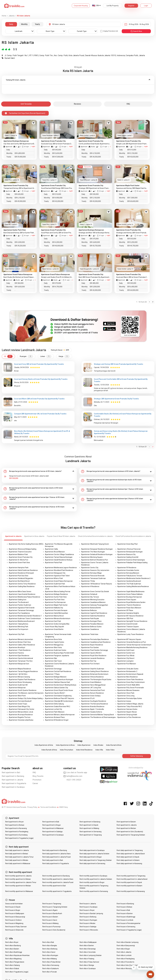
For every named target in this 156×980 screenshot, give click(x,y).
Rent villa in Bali (48, 942)
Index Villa (99, 750)
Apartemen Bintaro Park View (20, 642)
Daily (11, 24)
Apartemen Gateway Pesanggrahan (95, 605)
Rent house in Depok (13, 907)
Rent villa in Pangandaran (15, 962)
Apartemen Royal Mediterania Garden (131, 602)
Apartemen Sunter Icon (126, 653)
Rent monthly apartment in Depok (129, 882)
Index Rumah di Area (49, 750)
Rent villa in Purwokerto (125, 962)
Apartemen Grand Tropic (18, 704)
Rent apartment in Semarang (91, 832)
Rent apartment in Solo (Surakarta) (130, 832)
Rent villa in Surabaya (88, 969)
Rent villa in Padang (87, 959)
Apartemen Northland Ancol (19, 581)
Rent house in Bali (123, 910)
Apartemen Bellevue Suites (91, 627)
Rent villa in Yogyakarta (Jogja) (17, 972)
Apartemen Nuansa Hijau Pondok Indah (59, 653)
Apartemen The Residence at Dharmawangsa (98, 717)
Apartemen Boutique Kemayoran (130, 597)
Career (35, 783)
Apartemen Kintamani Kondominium (95, 674)
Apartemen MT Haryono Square (129, 639)
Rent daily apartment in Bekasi (17, 854)
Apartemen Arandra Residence (93, 706)
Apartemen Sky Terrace (90, 597)
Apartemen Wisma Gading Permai (58, 591)
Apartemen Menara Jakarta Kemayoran (60, 715)
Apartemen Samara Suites (127, 709)
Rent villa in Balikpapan (88, 942)
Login (146, 6)
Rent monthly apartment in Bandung (56, 876)
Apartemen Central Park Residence (58, 671)
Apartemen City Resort (126, 658)
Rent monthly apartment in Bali (54, 886)
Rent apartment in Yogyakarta (14, 783)
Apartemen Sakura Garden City (57, 688)
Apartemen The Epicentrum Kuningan (59, 679)
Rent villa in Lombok (124, 955)
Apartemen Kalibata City (54, 608)
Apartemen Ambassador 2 (127, 671)
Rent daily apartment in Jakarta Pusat (57, 857)
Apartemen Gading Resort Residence (95, 671)
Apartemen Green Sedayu (91, 696)
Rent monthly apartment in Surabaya (93, 876)
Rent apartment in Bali (11, 772)
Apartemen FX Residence (127, 568)
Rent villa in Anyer (12, 942)
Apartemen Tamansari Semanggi (21, 610)
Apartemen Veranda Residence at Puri (132, 642)
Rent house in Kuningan (88, 920)
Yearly (37, 24)
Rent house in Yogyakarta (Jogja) (129, 930)
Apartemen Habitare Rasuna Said (57, 682)
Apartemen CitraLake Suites (128, 669)
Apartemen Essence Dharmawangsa (131, 560)
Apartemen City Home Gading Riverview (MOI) (26, 544)
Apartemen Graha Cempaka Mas (57, 624)
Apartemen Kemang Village (91, 573)
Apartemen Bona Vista (53, 639)
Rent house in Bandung (125, 904)
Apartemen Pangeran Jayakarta (57, 656)
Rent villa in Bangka (50, 946)
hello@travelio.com (73, 776)
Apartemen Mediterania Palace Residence (24, 597)
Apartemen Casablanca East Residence (96, 642)
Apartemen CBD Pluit (125, 618)
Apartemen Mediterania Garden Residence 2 (134, 578)
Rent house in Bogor (13, 910)
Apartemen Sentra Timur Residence (22, 584)
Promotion (37, 780)
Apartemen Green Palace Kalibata (130, 594)
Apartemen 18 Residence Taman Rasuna (96, 584)
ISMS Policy (64, 807)
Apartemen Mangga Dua (54, 645)
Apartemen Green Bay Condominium (131, 682)
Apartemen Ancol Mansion (55, 552)
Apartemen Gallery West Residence (22, 645)
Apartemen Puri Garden (90, 647)
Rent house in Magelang (14, 923)
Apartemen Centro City (90, 568)
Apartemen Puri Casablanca (19, 613)
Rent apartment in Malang (89, 828)
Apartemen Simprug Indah (127, 715)
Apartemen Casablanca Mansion (93, 602)
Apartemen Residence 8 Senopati (21, 573)
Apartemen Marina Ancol (54, 616)
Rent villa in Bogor (123, 949)
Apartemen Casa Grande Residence (22, 594)
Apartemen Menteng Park (18, 627)
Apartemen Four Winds (126, 656)
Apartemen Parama (16, 653)
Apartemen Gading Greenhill (128, 557)
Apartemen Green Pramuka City (21, 557)
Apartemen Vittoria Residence (92, 677)
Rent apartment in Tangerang (91, 835)
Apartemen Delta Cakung (54, 704)
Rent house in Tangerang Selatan (55, 907)
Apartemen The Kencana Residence (95, 704)
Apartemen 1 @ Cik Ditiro (18, 674)
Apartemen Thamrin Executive (20, 552)
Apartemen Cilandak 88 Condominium (59, 701)
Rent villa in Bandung (13, 946)
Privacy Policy (32, 807)
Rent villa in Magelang (13, 959)
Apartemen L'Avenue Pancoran (129, 549)
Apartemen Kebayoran (17, 688)
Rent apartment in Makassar (53, 828)
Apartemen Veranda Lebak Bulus (21, 720)
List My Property (113, 6)
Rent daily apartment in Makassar (18, 863)
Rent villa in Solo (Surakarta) (127, 965)
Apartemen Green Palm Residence (130, 679)
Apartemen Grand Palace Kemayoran (59, 581)
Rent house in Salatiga (88, 927)
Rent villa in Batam (12, 949)
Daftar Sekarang (137, 756)
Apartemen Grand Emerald (127, 624)
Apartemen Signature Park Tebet (57, 576)
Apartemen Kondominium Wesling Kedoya (61, 685)
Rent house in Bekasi (124, 907)
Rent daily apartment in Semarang (92, 863)
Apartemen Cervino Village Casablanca (59, 554)
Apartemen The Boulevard (19, 602)
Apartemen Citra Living (126, 696)
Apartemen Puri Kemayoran (55, 602)
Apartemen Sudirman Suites (56, 650)
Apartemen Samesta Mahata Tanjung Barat (98, 715)
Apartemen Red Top (89, 661)
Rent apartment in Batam (126, 822)
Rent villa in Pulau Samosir (89, 962)
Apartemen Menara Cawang (19, 677)
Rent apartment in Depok (89, 825)
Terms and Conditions (48, 807)
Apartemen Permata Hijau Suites (130, 698)
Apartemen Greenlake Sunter (128, 570)
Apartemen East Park (53, 621)
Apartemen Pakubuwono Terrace (130, 576)
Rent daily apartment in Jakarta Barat (131, 854)
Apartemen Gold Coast (126, 650)
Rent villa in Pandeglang (126, 959)
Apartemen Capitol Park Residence (94, 613)
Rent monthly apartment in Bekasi (18, 879)
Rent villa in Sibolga (87, 965)
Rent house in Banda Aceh (52, 913)
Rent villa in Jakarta (124, 952)
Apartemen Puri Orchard (90, 664)
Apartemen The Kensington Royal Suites (96, 679)
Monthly (24, 24)
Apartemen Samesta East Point (93, 690)
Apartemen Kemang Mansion (128, 573)
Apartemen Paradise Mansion (92, 624)
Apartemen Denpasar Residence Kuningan (97, 549)
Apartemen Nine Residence (128, 677)
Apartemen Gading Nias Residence (22, 586)
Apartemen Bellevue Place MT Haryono (60, 698)
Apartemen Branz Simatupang (20, 682)
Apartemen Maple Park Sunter (56, 605)
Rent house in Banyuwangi (15, 917)
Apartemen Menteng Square (92, 557)
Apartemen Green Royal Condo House (59, 690)
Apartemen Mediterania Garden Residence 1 (25, 616)
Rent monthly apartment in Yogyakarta (57, 891)
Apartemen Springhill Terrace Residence (132, 621)
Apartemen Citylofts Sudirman (93, 669)
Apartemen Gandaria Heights (128, 613)
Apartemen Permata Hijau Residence (95, 639)
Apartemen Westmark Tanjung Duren (95, 544)
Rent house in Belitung (88, 917)
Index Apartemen (84, 745)
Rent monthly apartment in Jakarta (18, 876)
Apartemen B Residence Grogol (57, 720)
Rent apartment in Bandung (13, 776)
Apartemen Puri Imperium (18, 629)
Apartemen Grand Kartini (54, 629)
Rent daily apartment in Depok (128, 857)
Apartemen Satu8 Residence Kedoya (59, 560)
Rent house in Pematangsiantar (128, 923)
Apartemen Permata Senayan (56, 610)
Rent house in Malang (50, 923)
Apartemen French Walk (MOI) (129, 685)
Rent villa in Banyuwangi (126, 946)
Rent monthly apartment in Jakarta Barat (132, 879)
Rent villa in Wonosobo (125, 969)
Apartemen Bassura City (126, 554)
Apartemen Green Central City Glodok (95, 591)
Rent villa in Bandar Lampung (127, 942)
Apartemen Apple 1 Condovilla (92, 709)
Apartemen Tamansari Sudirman (93, 578)
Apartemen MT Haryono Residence (130, 616)
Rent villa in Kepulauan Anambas (17, 955)
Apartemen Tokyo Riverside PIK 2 (130, 706)
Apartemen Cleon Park (126, 693)
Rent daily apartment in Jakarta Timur (19, 857)
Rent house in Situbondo (14, 930)
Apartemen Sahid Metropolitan (56, 613)
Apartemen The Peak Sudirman (129, 584)
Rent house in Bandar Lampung (91, 913)
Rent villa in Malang (50, 959)
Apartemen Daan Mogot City (19, 706)
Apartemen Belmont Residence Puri (95, 560)
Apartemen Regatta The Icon (20, 717)
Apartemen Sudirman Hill (18, 685)
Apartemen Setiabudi (89, 594)
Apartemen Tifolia (88, 581)
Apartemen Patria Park (54, 563)
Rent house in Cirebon (13, 920)
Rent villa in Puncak (50, 972)
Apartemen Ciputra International (21, 658)
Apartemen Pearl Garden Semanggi (94, 650)
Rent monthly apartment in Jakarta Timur (21, 882)
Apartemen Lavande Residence (93, 658)
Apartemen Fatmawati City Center (22, 709)
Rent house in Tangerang (52, 904)
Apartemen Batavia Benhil (91, 608)
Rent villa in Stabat (12, 969)
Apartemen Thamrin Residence (129, 605)
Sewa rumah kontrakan (14, 904)
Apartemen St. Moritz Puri (18, 560)
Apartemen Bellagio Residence (56, 594)
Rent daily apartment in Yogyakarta (56, 863)
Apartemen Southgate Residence (94, 701)
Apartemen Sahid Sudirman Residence (23, 570)
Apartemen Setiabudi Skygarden (21, 578)
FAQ (34, 772)
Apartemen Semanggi (53, 669)
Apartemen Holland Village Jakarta (130, 704)
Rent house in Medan (87, 923)
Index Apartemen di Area (65, 745)
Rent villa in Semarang (51, 965)
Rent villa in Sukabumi (51, 969)
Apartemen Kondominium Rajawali (130, 674)
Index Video (110, 750)
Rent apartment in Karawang (16, 828)
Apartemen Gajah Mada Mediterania (131, 591)
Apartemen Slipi (51, 658)
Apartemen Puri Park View (55, 600)
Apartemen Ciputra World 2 (91, 653)
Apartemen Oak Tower (53, 661)
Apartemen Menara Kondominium (58, 618)
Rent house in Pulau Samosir (16, 927)
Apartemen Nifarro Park (54, 578)
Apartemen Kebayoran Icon (19, 664)
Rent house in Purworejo (51, 927)
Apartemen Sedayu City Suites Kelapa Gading (26, 698)
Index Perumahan (67, 750)
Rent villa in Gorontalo (88, 952)
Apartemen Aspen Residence (92, 645)
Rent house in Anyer (87, 910)
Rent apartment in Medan (126, 828)
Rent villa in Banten (87, 946)
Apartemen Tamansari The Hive (21, 661)
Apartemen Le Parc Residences (129, 717)
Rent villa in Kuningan (50, 955)
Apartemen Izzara (124, 701)
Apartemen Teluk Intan (90, 634)
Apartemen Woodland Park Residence (59, 570)
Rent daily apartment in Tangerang (130, 850)
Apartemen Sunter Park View (56, 597)
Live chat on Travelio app (75, 773)
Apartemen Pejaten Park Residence (22, 679)
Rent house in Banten (125, 913)
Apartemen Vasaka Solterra (92, 712)
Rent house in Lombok (125, 920)
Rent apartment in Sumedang (16, 835)
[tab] (78, 80)
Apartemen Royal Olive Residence (94, 656)
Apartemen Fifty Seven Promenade (131, 688)
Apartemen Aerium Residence (92, 693)
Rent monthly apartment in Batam (129, 886)
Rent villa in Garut (49, 952)
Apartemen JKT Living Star (91, 688)
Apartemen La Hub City (54, 709)
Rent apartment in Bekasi (15, 825)
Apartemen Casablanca (90, 629)
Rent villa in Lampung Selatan (91, 955)
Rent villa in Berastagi (88, 949)
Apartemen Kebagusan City (55, 573)
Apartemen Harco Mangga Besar (93, 685)
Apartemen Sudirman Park (55, 584)
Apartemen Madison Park (18, 554)
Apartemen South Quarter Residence (23, 690)
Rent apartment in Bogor (52, 825)
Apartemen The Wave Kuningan (93, 552)
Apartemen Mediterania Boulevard (22, 621)
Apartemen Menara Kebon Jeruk (21, 712)
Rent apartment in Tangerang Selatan (131, 835)
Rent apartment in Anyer (14, 822)
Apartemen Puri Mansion (127, 664)
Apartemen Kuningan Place (91, 621)
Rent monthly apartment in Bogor (92, 882)
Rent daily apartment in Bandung (55, 850)
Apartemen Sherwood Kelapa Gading (23, 549)
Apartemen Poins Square (127, 600)
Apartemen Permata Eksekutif (20, 701)
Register (131, 6)
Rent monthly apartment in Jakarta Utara (58, 879)
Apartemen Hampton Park (19, 568)
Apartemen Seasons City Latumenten (95, 570)
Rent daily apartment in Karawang (129, 863)
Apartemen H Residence (90, 586)
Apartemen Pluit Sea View (19, 576)
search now (136, 31)
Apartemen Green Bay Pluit (127, 544)
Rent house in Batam (50, 917)
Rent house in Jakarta (88, 904)
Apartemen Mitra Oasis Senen (20, 591)
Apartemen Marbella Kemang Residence (132, 647)
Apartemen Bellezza (89, 610)
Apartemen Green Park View (19, 563)
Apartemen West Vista (53, 647)
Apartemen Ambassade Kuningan (130, 552)
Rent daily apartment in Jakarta (17, 850)
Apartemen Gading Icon (18, 600)
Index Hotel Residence (84, 750)
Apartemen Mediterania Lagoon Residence (61, 568)
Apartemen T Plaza (52, 674)
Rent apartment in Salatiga (52, 832)
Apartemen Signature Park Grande (22, 608)
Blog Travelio (38, 776)
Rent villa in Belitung (50, 949)
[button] (78, 80)
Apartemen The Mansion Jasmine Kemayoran (26, 693)
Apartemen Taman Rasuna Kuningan (59, 557)
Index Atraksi (98, 745)
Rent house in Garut (50, 920)
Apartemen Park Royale (90, 618)
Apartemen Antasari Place (55, 717)
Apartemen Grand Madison (91, 682)
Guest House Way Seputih (54, 627)
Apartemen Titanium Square (128, 627)
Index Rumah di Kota (114, 745)
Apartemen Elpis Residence (19, 656)
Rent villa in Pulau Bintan (51, 962)
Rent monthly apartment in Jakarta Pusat (58, 882)
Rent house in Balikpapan (15, 913)
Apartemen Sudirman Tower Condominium (25, 618)
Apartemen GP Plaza (125, 610)
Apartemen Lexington (125, 661)
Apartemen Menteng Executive (93, 600)
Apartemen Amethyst (17, 647)
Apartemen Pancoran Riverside (93, 576)
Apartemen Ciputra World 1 (55, 693)
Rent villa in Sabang (13, 965)
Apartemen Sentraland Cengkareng (58, 696)
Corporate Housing (81, 6)
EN (98, 6)
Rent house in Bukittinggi (126, 917)
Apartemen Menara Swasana (128, 690)
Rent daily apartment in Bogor (91, 857)
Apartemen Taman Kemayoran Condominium (134, 645)
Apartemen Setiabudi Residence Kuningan (97, 554)
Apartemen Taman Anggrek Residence (23, 671)
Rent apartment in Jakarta (12, 780)
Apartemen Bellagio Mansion (56, 677)
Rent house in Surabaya (88, 907)
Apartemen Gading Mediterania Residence (133, 586)
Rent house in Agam (50, 910)
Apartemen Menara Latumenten (21, 639)
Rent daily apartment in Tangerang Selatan (96, 860)
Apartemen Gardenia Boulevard (129, 581)
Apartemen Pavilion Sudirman (20, 605)
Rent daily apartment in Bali (53, 860)
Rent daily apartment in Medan (17, 860)
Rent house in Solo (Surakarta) (54, 930)
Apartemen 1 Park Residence (20, 650)
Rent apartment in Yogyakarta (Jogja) (19, 838)
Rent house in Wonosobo (89, 930)
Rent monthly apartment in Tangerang (131, 876)
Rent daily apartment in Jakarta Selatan (94, 854)
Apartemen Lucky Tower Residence (131, 634)
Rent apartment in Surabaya (13, 787)
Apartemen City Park (17, 634)
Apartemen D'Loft (88, 698)
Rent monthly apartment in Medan (18, 886)
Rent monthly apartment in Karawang (131, 891)
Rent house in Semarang (126, 927)
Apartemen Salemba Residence (93, 616)
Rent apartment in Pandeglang (17, 832)
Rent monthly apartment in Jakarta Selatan (96, 879)
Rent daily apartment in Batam (128, 860)
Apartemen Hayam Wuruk (127, 712)
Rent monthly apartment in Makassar (19, 891)
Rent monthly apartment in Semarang (94, 891)
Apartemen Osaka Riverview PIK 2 (58, 706)
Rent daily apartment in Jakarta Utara (56, 854)
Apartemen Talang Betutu (18, 624)
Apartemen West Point (17, 696)
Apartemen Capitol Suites (55, 642)
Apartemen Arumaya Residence (21, 715)
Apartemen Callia (51, 549)
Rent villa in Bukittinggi (14, 952)
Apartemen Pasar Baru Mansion (129, 608)
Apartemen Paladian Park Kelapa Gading (132, 563)
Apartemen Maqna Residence (20, 669)
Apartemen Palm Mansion (55, 712)
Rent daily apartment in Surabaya (92, 850)
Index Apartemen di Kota (44, 745)
